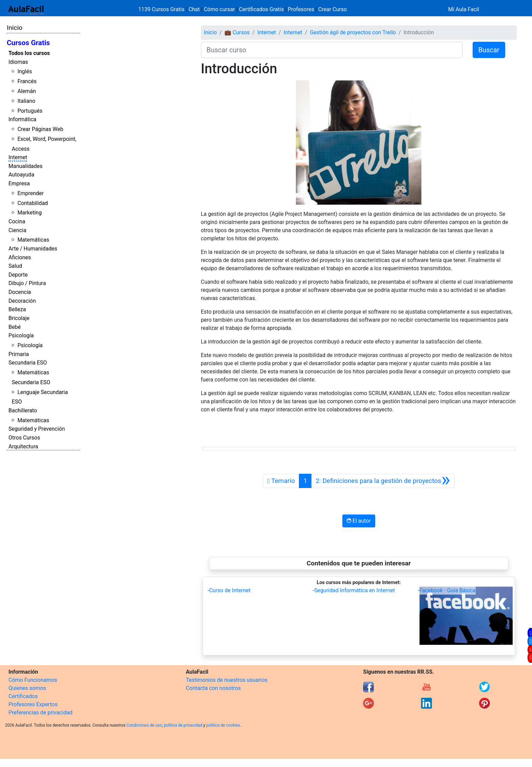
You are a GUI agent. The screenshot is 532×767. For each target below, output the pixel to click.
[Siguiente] (383, 481)
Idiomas (18, 62)
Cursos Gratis (28, 43)
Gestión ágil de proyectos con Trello (353, 32)
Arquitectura (23, 446)
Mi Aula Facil (464, 9)
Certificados (23, 696)
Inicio (15, 28)
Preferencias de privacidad (41, 713)
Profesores (301, 9)
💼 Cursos (237, 32)
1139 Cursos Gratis (162, 9)
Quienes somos (27, 688)
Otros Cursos (24, 438)
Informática (22, 119)
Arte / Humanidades (33, 249)
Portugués (30, 111)
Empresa (19, 183)
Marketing (29, 213)
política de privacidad (183, 725)
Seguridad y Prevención (37, 429)
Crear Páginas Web (40, 129)
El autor (359, 521)
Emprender (31, 193)
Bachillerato (23, 410)
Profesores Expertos (33, 704)
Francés (27, 81)
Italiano (26, 101)
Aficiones (20, 257)
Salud (15, 266)
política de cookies (223, 725)
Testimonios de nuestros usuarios (227, 680)
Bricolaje (19, 318)
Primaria (19, 354)
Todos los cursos (29, 53)
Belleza (17, 309)
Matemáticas (33, 240)
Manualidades (25, 166)
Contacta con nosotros (213, 688)
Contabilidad (33, 203)
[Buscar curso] (332, 50)
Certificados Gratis (261, 9)
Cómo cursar (220, 9)
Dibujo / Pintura (27, 283)
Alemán (26, 91)
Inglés (25, 71)
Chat (194, 9)
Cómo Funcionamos (33, 680)
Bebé (15, 327)
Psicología (21, 335)
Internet (18, 157)
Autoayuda (21, 175)
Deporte (18, 275)
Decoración (22, 301)
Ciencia (17, 230)
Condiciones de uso (144, 725)
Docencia (20, 292)
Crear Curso (332, 9)
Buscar (489, 50)
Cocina (17, 221)
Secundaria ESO (28, 363)
